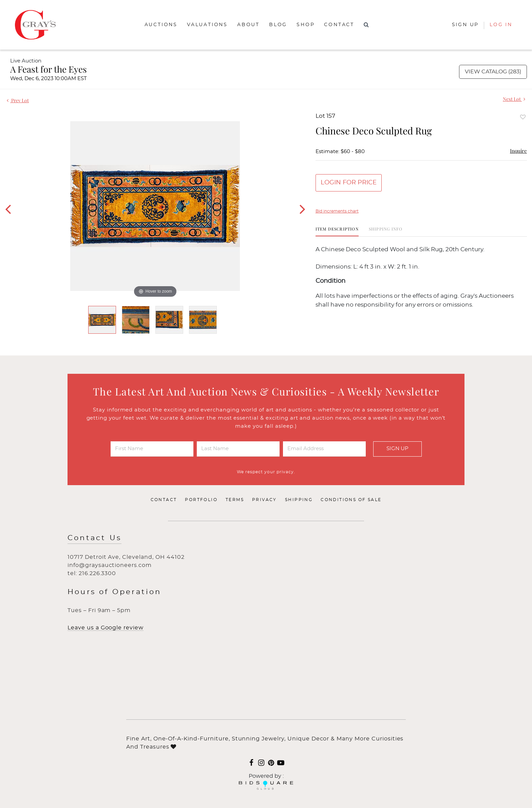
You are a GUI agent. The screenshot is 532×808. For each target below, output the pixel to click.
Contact (339, 25)
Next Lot (514, 99)
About (248, 25)
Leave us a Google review (106, 628)
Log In (501, 25)
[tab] (337, 231)
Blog (278, 25)
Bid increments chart (337, 211)
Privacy (264, 500)
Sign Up (397, 449)
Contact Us (94, 538)
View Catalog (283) (493, 72)
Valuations (207, 25)
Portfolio (201, 500)
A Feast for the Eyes (49, 69)
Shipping (299, 500)
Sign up (465, 25)
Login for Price (349, 183)
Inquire (518, 151)
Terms (235, 500)
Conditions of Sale (351, 500)
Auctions (161, 25)
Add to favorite (523, 117)
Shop (306, 25)
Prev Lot (18, 100)
